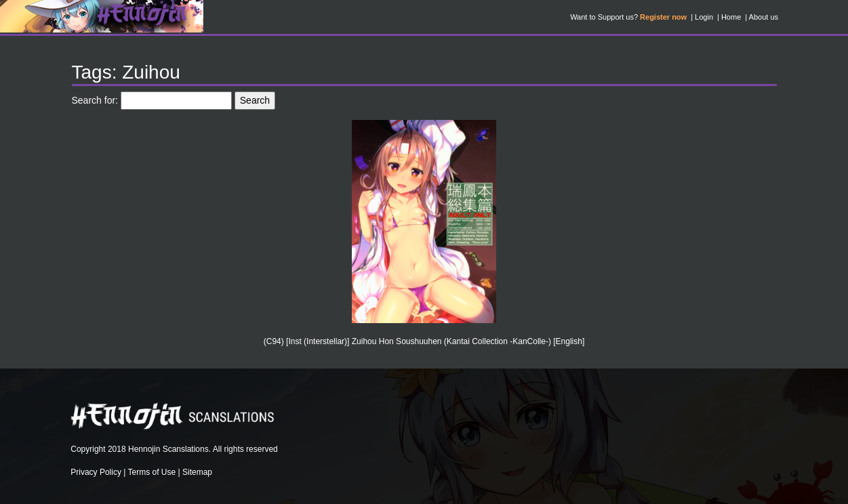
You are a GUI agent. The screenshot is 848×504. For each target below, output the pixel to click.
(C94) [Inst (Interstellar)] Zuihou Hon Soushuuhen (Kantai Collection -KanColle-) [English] (424, 341)
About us (764, 17)
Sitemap (197, 472)
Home (731, 17)
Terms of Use (152, 472)
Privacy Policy (96, 472)
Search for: (95, 100)
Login (704, 17)
